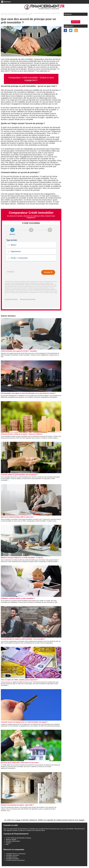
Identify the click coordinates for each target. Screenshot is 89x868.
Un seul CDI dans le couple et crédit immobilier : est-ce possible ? (23, 639)
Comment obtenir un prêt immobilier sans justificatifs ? (19, 475)
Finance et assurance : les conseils (18, 13)
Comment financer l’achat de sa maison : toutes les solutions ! (22, 434)
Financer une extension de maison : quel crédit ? (17, 805)
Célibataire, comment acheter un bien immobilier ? (18, 598)
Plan (7, 844)
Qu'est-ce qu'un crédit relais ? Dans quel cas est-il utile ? (20, 763)
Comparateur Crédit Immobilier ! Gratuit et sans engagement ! (31, 79)
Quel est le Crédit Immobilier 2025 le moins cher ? (18, 517)
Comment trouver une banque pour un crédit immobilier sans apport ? (24, 722)
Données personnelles (13, 841)
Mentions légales (11, 840)
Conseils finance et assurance (15, 860)
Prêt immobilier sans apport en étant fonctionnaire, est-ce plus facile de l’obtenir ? (28, 393)
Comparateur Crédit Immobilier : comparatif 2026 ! (47, 13)
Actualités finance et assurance (16, 854)
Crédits (30, 13)
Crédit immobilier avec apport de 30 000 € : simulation (19, 351)
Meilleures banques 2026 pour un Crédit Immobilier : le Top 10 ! (22, 558)
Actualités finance (11, 857)
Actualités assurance (12, 855)
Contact (8, 843)
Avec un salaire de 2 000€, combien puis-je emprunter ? (19, 680)
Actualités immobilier (12, 859)
